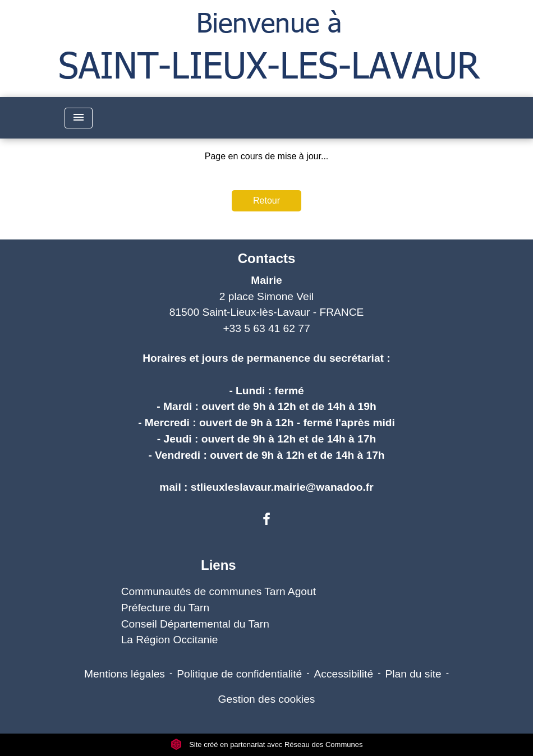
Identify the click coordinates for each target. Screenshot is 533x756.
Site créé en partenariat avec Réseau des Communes (267, 745)
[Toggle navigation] (79, 118)
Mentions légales (125, 674)
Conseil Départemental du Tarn (195, 624)
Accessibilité (344, 674)
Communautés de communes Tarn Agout (219, 591)
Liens (219, 565)
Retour (266, 200)
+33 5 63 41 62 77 (266, 328)
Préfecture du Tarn (166, 608)
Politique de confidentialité (239, 674)
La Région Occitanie (170, 640)
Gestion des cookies (267, 699)
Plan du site (413, 674)
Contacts (267, 258)
